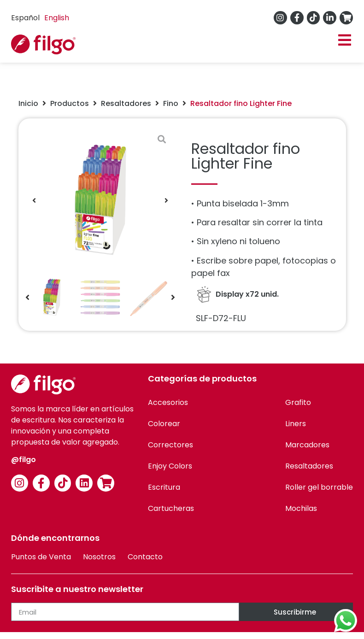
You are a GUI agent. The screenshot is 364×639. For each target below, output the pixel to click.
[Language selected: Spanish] (42, 18)
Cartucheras (171, 508)
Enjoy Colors (170, 466)
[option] (57, 18)
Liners (296, 424)
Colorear (164, 424)
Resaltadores (126, 103)
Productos (70, 103)
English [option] (57, 18)
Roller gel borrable (319, 487)
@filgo (23, 460)
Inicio (28, 103)
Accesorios (168, 402)
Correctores (170, 445)
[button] (344, 40)
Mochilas (301, 508)
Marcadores (307, 445)
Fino (171, 103)
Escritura (164, 487)
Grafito (298, 402)
